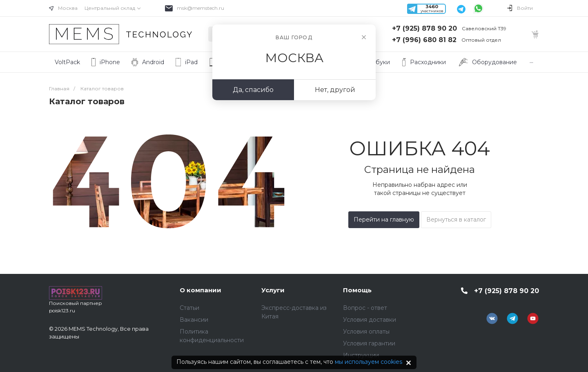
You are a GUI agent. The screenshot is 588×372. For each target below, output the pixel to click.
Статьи (189, 308)
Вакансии (194, 320)
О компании (200, 290)
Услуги (273, 290)
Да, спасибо (253, 90)
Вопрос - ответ (365, 308)
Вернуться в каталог (456, 220)
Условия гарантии (369, 343)
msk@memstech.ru (200, 8)
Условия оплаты (366, 332)
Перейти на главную (384, 220)
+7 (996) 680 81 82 (424, 40)
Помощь (357, 290)
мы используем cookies (369, 362)
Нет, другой (335, 90)
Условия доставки (370, 320)
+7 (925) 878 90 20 (424, 28)
